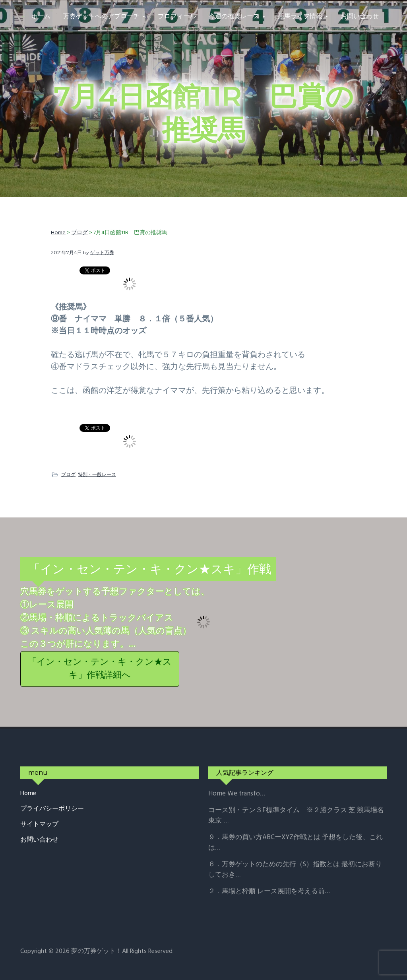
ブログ (68, 474)
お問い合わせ (39, 840)
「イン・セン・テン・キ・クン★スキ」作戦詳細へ (100, 669)
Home (28, 794)
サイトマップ (39, 825)
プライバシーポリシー (52, 809)
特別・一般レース (97, 474)
